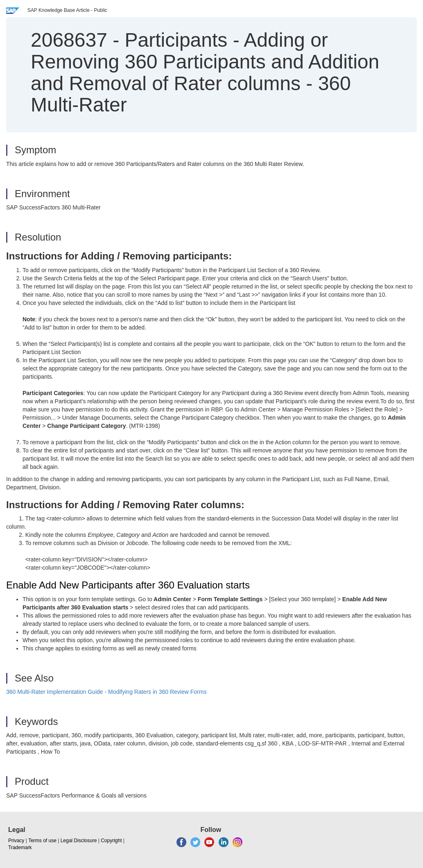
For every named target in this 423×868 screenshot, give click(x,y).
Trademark (20, 848)
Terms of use (42, 841)
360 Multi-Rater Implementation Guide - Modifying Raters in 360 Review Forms (106, 692)
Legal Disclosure (79, 841)
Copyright (111, 841)
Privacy (16, 841)
